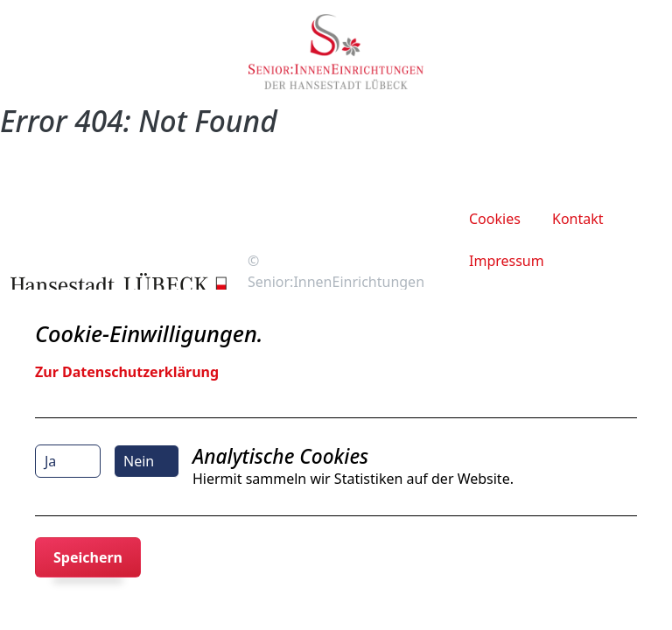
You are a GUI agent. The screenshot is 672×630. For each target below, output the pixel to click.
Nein (139, 461)
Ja (50, 461)
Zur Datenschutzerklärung (127, 372)
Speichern (88, 557)
